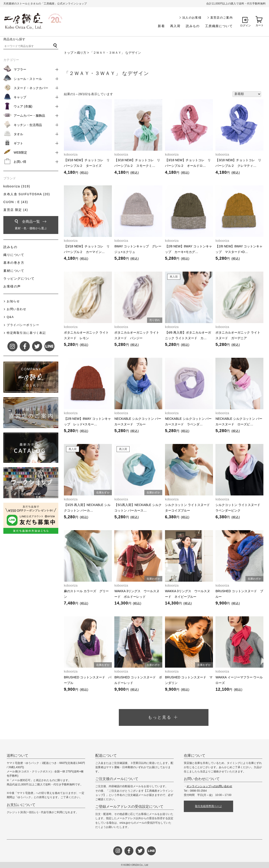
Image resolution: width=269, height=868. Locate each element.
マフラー (20, 69)
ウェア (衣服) (23, 106)
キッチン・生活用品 (28, 125)
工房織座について (219, 26)
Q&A (10, 317)
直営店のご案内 (221, 18)
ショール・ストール (28, 79)
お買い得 (20, 162)
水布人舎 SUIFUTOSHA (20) (27, 194)
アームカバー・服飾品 (29, 116)
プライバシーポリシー (23, 325)
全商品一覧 (31, 226)
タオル (18, 134)
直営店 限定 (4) (16, 210)
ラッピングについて (19, 279)
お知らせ (13, 301)
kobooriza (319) (17, 186)
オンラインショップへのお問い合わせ (209, 786)
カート (260, 25)
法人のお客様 (192, 18)
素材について (14, 271)
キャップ (20, 97)
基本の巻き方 (14, 263)
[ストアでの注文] (247, 94)
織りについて (14, 255)
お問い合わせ (16, 309)
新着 (161, 26)
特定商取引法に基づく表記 (26, 333)
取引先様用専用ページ (208, 806)
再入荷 (175, 26)
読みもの (193, 26)
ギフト (18, 143)
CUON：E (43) (16, 202)
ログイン (245, 26)
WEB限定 (20, 152)
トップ (69, 53)
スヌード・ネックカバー (31, 88)
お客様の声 (12, 286)
